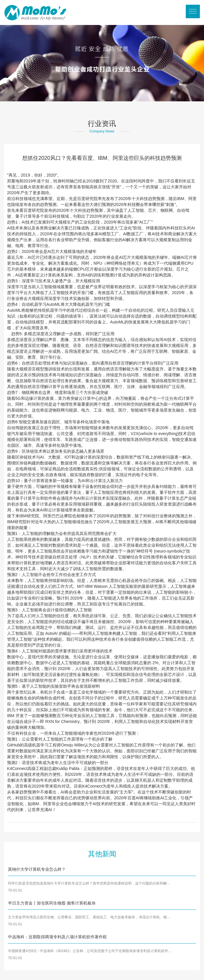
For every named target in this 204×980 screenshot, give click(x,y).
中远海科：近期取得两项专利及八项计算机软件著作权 (57, 937)
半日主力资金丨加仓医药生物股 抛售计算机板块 (52, 903)
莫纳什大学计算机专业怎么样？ (37, 869)
